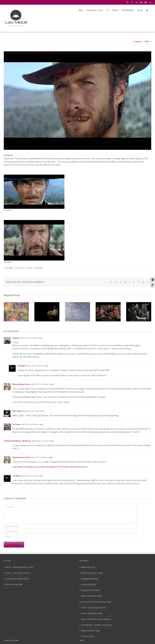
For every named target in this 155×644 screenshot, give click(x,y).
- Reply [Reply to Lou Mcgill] (45, 366)
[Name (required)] (70, 526)
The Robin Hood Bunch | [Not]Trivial (17, 441)
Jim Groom (16, 424)
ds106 (30, 268)
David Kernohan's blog (92, 573)
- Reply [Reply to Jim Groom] (41, 424)
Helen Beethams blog (91, 596)
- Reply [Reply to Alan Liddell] (42, 411)
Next (147, 41)
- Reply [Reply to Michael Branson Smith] (51, 384)
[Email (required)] (70, 531)
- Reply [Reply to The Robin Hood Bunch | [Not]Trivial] (51, 441)
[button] (147, 10)
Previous (138, 41)
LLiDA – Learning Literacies (18, 573)
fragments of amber (91, 590)
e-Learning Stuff (89, 584)
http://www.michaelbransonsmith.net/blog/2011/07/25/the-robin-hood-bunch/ (50, 467)
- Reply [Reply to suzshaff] (40, 338)
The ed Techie (88, 636)
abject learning (88, 567)
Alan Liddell (17, 411)
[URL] (70, 536)
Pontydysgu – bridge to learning (96, 625)
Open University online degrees (96, 619)
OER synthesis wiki (14, 584)
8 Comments (39, 268)
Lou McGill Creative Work (17, 579)
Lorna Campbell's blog (92, 613)
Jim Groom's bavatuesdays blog (96, 602)
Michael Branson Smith (21, 384)
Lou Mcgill (9, 268)
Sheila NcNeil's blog (90, 631)
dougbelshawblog (89, 579)
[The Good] (77, 101)
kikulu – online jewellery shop (19, 567)
